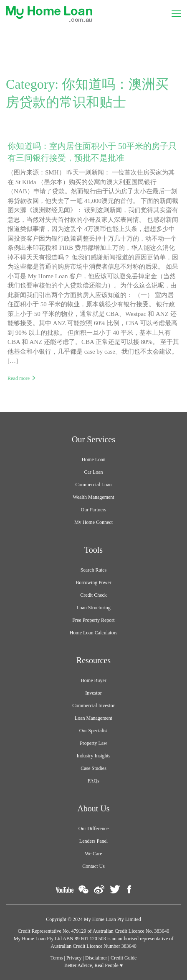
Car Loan (94, 472)
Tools (93, 550)
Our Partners (94, 510)
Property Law (93, 743)
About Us (93, 808)
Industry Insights (94, 756)
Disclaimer (96, 958)
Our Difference (94, 829)
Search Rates (93, 570)
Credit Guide (124, 958)
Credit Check (93, 595)
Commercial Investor (93, 705)
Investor (93, 693)
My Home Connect (93, 522)
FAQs (93, 781)
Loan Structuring (93, 608)
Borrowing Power (93, 582)
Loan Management (93, 718)
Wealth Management (93, 497)
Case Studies (93, 768)
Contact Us (93, 866)
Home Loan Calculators (94, 633)
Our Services (93, 439)
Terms (57, 958)
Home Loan (94, 459)
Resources (93, 660)
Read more (19, 378)
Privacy (74, 958)
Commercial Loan (94, 485)
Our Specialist (93, 731)
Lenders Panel (93, 841)
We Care (93, 854)
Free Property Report (93, 620)
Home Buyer (93, 680)
